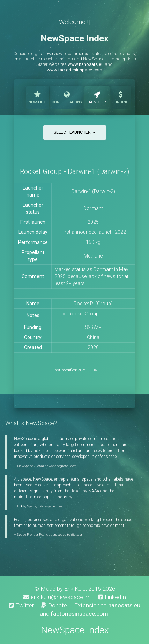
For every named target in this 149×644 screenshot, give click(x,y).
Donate (54, 605)
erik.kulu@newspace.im (57, 597)
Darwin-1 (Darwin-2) (93, 191)
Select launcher (75, 132)
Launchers (97, 97)
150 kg (93, 242)
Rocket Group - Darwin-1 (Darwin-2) (75, 171)
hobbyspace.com (50, 506)
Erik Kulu (75, 589)
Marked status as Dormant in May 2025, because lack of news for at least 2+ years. (91, 276)
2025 (93, 222)
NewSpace (38, 97)
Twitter (21, 605)
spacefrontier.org (70, 534)
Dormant (93, 208)
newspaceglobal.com (61, 466)
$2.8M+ (93, 327)
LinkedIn (112, 597)
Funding (121, 97)
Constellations (67, 97)
